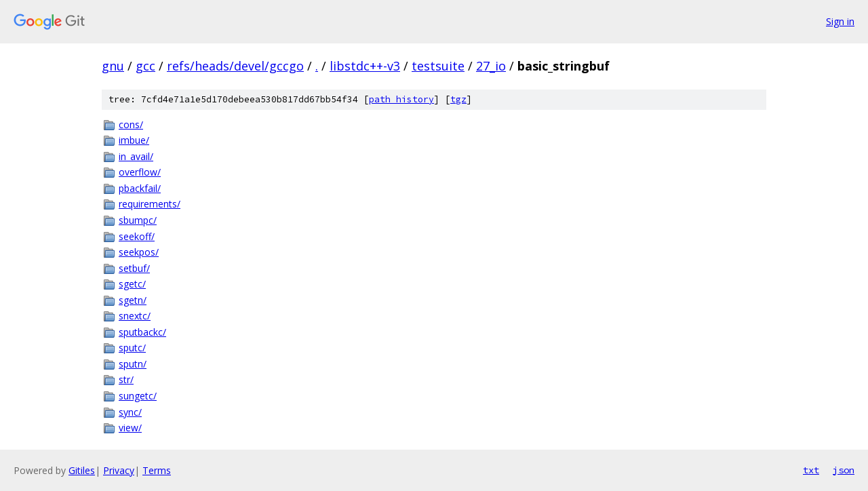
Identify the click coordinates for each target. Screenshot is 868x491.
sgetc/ (132, 284)
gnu (113, 66)
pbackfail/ (140, 188)
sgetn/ (133, 300)
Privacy (119, 470)
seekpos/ (139, 252)
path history (401, 99)
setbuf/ (134, 268)
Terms (157, 470)
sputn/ (133, 364)
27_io (491, 66)
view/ (130, 428)
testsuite (438, 66)
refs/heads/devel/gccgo (235, 66)
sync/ (130, 412)
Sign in (840, 21)
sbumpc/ (138, 220)
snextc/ (135, 316)
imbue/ (134, 140)
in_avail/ (136, 156)
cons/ (131, 124)
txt (811, 470)
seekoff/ (137, 236)
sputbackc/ (142, 332)
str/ (126, 379)
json (844, 470)
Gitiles (82, 470)
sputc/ (132, 348)
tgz (458, 99)
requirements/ (150, 204)
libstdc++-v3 (365, 66)
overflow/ (140, 172)
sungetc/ (138, 396)
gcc (145, 66)
